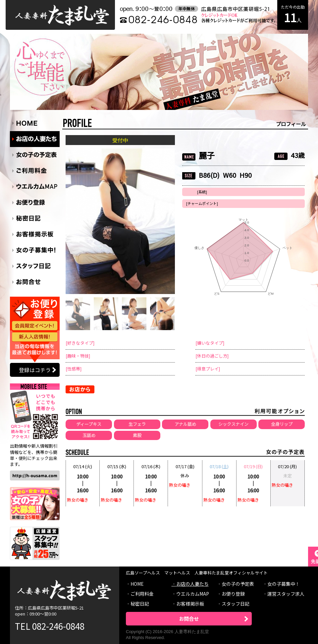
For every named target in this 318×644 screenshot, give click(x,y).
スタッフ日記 (236, 604)
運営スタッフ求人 (286, 594)
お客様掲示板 (190, 604)
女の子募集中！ (284, 584)
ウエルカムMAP (193, 594)
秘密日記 (140, 604)
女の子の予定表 (238, 584)
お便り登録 (233, 594)
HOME (137, 584)
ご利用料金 (142, 594)
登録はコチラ (35, 370)
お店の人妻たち (192, 584)
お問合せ (189, 619)
